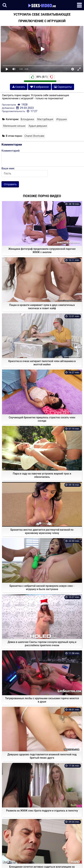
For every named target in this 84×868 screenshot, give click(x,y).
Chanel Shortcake (34, 136)
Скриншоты (63, 87)
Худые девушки (38, 126)
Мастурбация (45, 119)
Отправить (10, 184)
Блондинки (27, 119)
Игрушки (61, 119)
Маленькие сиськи (14, 126)
